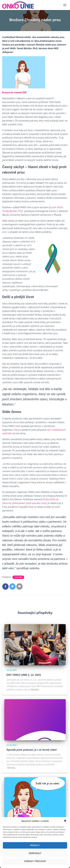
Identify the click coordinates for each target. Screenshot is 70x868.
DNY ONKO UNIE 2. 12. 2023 (24, 675)
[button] (65, 833)
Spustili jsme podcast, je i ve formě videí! (32, 750)
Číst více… (35, 690)
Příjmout (35, 858)
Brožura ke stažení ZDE (14, 92)
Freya (16, 430)
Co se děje (18, 577)
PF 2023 (11, 828)
